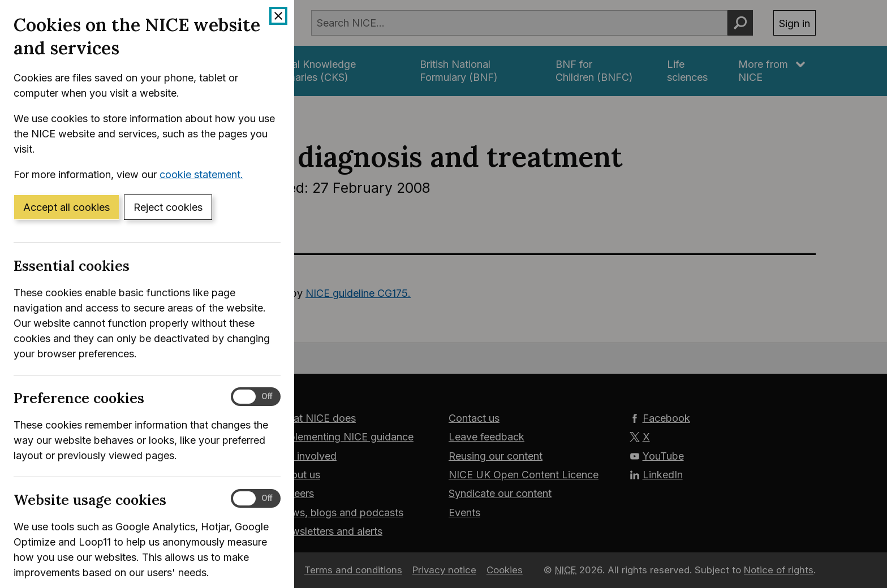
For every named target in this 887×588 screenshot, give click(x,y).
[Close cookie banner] (278, 16)
